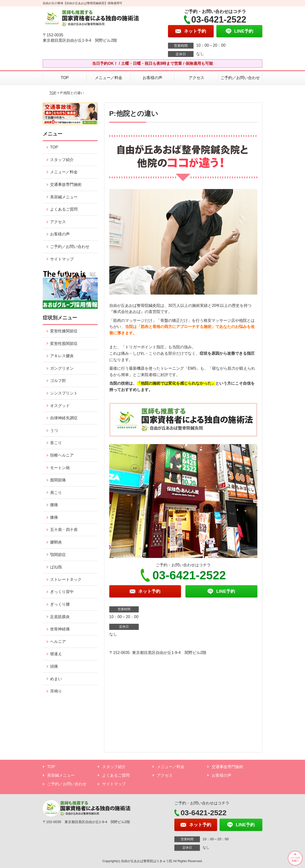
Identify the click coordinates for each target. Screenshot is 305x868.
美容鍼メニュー (64, 197)
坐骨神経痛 (60, 629)
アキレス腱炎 (62, 356)
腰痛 (54, 505)
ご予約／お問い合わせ (240, 78)
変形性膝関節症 (64, 331)
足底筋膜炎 (60, 617)
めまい (56, 679)
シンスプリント (64, 393)
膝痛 (54, 517)
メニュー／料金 (109, 78)
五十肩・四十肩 (64, 530)
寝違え (56, 654)
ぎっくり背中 (62, 592)
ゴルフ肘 (58, 381)
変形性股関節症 (64, 344)
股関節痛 (58, 480)
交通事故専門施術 (66, 184)
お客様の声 (152, 78)
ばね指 (56, 567)
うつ (54, 430)
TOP (65, 78)
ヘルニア (58, 642)
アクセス (196, 78)
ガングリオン (62, 368)
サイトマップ (62, 259)
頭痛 (54, 666)
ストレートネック (66, 579)
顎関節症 (58, 555)
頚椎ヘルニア (62, 455)
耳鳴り (56, 691)
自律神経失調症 (64, 418)
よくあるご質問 (64, 209)
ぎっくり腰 (60, 604)
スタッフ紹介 (62, 160)
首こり (56, 443)
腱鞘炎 (56, 542)
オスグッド (60, 406)
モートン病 (60, 468)
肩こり (56, 493)
